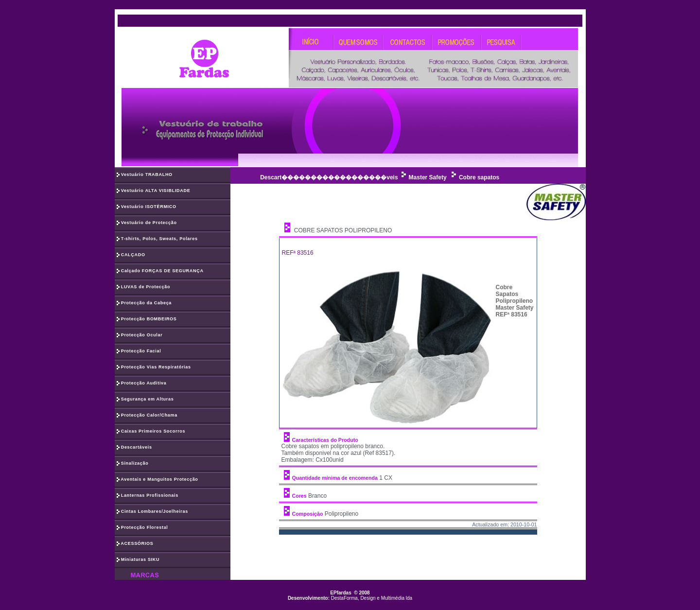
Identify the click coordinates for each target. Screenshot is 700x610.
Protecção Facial (139, 351)
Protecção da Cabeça (144, 303)
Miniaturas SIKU (138, 560)
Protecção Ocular (140, 335)
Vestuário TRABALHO (145, 175)
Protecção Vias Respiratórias (154, 367)
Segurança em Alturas (145, 400)
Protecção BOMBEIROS (147, 319)
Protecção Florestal (142, 528)
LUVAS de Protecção (144, 287)
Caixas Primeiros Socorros (151, 432)
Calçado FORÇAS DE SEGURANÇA (160, 271)
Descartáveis (134, 448)
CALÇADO (131, 255)
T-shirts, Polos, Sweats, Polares (157, 239)
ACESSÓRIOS (135, 544)
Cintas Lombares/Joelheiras (152, 512)
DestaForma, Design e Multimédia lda (372, 598)
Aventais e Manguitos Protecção (157, 480)
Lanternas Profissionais (148, 496)
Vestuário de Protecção (147, 223)
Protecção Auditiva (142, 383)
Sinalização (133, 464)
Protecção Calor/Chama (147, 416)
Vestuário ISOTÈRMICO (147, 207)
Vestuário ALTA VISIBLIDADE (154, 191)
